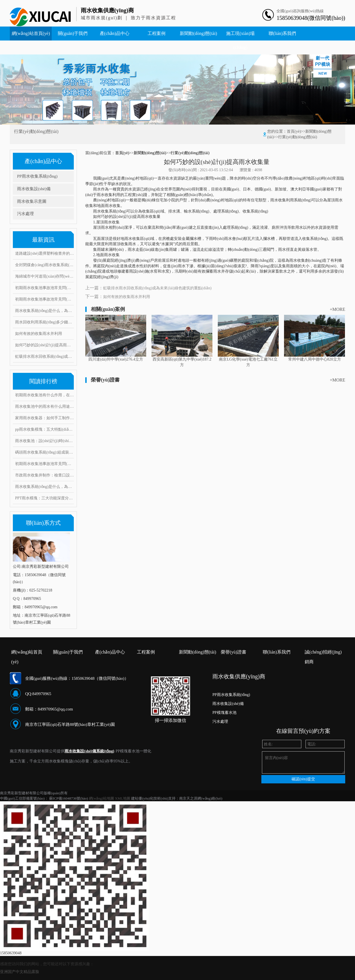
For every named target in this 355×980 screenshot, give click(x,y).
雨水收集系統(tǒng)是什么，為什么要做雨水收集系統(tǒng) (44, 487)
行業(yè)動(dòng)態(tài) (298, 137)
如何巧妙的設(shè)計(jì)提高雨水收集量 (44, 345)
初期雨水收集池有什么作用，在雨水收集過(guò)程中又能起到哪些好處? (44, 395)
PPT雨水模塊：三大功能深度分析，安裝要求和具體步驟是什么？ (44, 498)
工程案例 (157, 33)
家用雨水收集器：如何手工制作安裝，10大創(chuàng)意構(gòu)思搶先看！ (44, 418)
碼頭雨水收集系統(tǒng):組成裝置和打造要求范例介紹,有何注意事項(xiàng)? (44, 452)
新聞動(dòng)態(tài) (198, 33)
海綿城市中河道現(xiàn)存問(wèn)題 (44, 276)
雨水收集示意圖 (32, 201)
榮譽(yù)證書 (234, 652)
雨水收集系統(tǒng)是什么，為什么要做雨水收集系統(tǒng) (44, 311)
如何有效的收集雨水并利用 (39, 334)
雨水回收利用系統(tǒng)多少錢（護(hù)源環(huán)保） (44, 322)
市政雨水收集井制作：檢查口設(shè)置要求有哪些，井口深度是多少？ (44, 475)
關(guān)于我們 (73, 33)
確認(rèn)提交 (303, 779)
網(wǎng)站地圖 (101, 798)
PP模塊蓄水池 (224, 713)
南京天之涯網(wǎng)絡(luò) (201, 798)
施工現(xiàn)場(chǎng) (240, 40)
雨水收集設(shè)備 (34, 189)
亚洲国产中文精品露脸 (20, 972)
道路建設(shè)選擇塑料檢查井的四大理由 (44, 253)
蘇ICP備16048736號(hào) (69, 798)
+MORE (338, 309)
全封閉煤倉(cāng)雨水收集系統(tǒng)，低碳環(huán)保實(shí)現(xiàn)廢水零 (44, 265)
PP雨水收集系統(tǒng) (37, 176)
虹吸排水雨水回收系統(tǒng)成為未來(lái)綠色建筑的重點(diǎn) (44, 357)
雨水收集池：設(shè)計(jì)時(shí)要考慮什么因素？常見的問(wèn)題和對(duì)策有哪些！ (44, 441)
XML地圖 (123, 798)
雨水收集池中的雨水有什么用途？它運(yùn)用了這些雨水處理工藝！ (44, 406)
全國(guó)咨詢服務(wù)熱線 (300, 11)
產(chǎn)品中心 (115, 33)
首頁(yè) (294, 131)
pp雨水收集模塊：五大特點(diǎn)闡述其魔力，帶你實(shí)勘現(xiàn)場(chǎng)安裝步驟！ (44, 429)
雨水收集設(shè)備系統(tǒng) (89, 751)
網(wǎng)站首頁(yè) (31, 33)
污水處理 (25, 214)
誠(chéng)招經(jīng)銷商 (323, 653)
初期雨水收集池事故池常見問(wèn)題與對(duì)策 (44, 288)
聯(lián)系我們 (282, 33)
